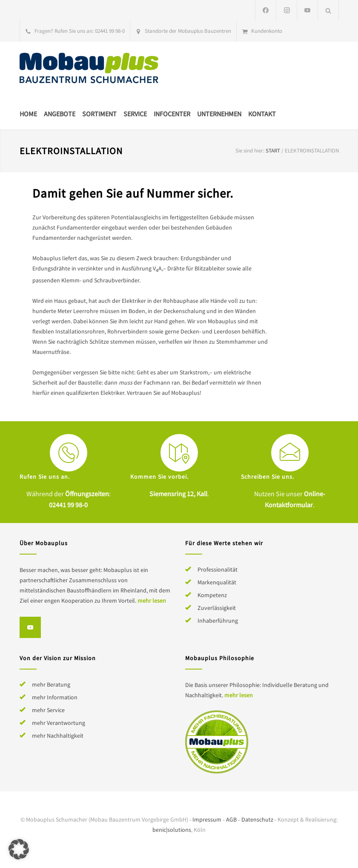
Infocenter (172, 114)
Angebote (60, 114)
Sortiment (99, 114)
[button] (19, 849)
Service (135, 114)
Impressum (207, 819)
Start (273, 151)
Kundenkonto (267, 31)
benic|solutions (172, 830)
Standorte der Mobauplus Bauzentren (188, 31)
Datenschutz (257, 819)
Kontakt (262, 114)
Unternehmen (219, 114)
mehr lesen (152, 601)
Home (28, 114)
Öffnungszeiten (87, 494)
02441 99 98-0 (110, 31)
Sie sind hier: (250, 151)
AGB (231, 819)
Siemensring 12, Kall (178, 494)
